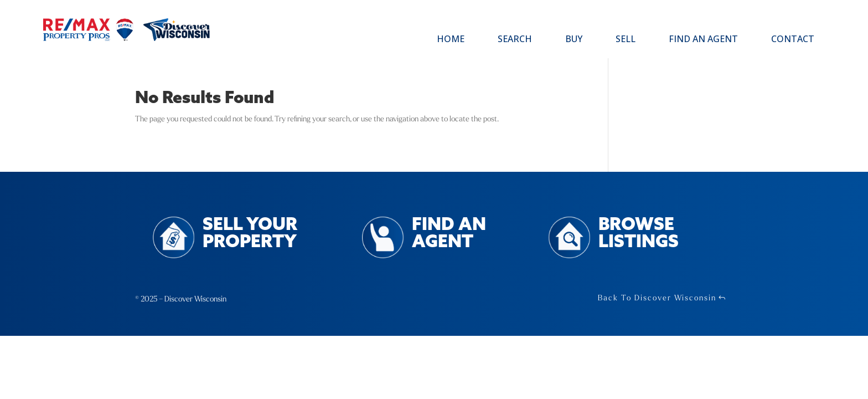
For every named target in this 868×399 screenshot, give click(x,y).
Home (451, 40)
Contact (793, 40)
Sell (626, 40)
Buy (574, 40)
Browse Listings (639, 234)
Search (515, 40)
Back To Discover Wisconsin (657, 298)
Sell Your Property (250, 234)
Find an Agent (703, 40)
